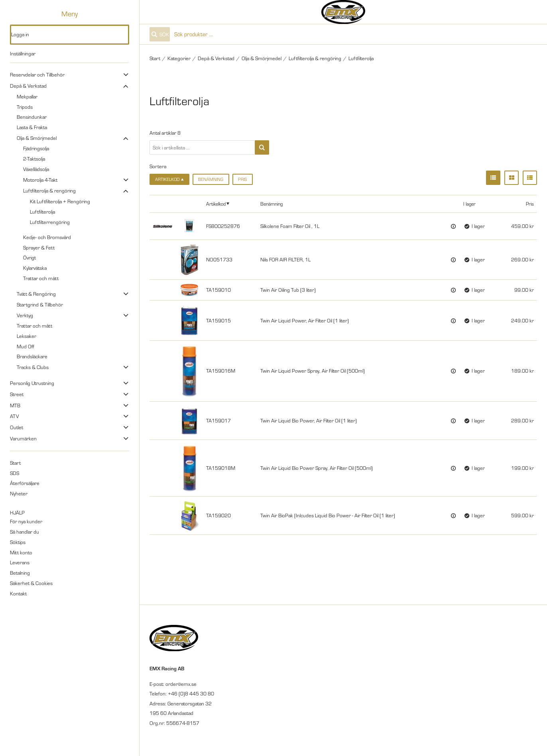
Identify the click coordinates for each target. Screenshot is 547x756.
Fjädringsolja (36, 148)
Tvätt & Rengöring (36, 294)
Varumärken (23, 438)
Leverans (20, 562)
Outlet (17, 427)
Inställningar (23, 53)
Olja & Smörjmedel (37, 138)
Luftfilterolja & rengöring (49, 190)
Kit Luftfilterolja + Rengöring (60, 201)
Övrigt (30, 257)
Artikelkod (216, 204)
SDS (15, 473)
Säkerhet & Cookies (31, 583)
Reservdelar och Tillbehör (37, 75)
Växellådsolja (36, 169)
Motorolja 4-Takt (40, 180)
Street (17, 394)
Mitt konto (21, 552)
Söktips (18, 542)
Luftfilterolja (42, 212)
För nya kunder (26, 521)
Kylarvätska (35, 268)
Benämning (211, 179)
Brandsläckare (32, 356)
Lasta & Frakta (32, 127)
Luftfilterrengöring (50, 222)
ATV (14, 416)
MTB (15, 405)
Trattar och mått (41, 278)
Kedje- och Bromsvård (47, 237)
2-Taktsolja (34, 159)
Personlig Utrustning (32, 383)
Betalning (20, 573)
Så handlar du (25, 532)
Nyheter (19, 493)
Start (15, 463)
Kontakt (18, 593)
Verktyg (25, 315)
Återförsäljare (25, 483)
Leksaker (27, 336)
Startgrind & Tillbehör (40, 304)
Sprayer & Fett (39, 247)
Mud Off (26, 346)
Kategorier (179, 58)
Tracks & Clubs (33, 367)
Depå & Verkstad (28, 86)
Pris (242, 179)
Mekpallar (27, 96)
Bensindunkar (32, 117)
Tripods (25, 107)
